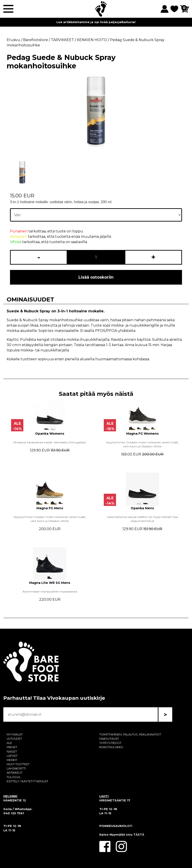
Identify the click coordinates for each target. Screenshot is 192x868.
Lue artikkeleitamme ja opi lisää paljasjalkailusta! (96, 22)
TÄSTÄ (139, 835)
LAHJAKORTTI (16, 768)
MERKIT (12, 760)
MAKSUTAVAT (109, 739)
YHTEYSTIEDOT (110, 743)
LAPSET (12, 756)
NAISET (12, 752)
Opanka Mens (142, 508)
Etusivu (13, 40)
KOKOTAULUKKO (111, 747)
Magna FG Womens (142, 434)
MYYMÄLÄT (15, 734)
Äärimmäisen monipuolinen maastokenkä (50, 592)
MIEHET (12, 747)
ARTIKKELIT (15, 773)
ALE (9, 743)
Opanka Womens (50, 434)
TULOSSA (13, 777)
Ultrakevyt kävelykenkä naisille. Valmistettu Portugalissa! (50, 442)
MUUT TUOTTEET (18, 764)
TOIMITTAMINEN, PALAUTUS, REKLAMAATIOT (130, 734)
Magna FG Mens (50, 508)
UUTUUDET (14, 739)
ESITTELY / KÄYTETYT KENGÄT (27, 781)
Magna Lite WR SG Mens (50, 583)
